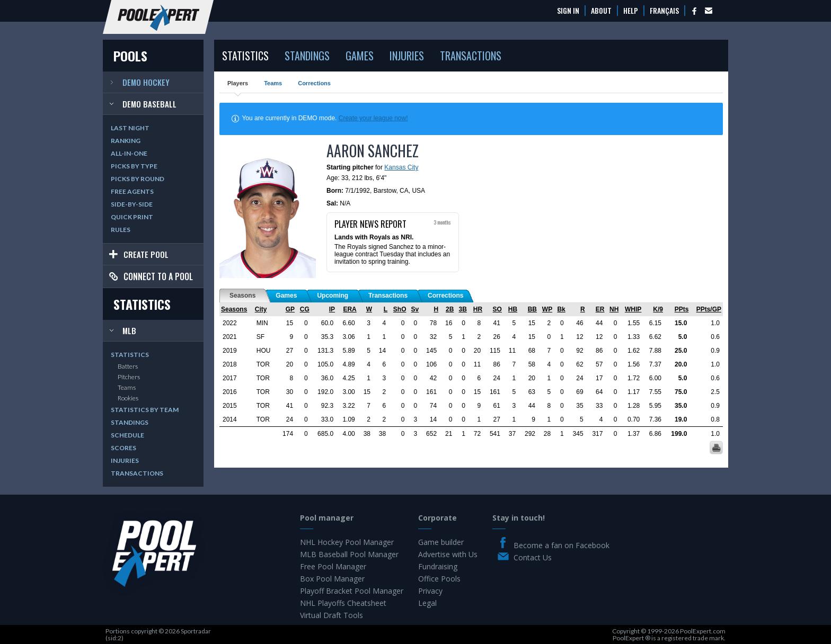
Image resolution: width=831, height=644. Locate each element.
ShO (400, 309)
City (261, 309)
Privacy (430, 591)
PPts (682, 309)
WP (547, 309)
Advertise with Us (448, 554)
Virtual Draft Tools (331, 615)
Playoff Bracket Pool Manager (352, 591)
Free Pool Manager (333, 566)
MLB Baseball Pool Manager (349, 554)
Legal (427, 603)
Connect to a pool (158, 276)
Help (631, 11)
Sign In (568, 11)
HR (478, 309)
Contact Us (533, 557)
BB (532, 309)
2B (450, 309)
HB (513, 309)
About (601, 11)
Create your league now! (373, 118)
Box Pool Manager (332, 579)
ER (600, 309)
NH (614, 309)
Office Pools (439, 579)
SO (497, 309)
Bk (561, 309)
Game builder (441, 542)
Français (664, 11)
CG (305, 309)
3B (463, 309)
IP (332, 309)
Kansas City (401, 167)
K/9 (658, 309)
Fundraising (438, 566)
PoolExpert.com (703, 631)
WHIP (633, 309)
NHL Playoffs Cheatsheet (343, 603)
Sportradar (196, 631)
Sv (415, 309)
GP (290, 309)
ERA (350, 309)
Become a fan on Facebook (562, 545)
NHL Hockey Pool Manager (347, 542)
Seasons (234, 309)
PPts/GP (709, 309)
